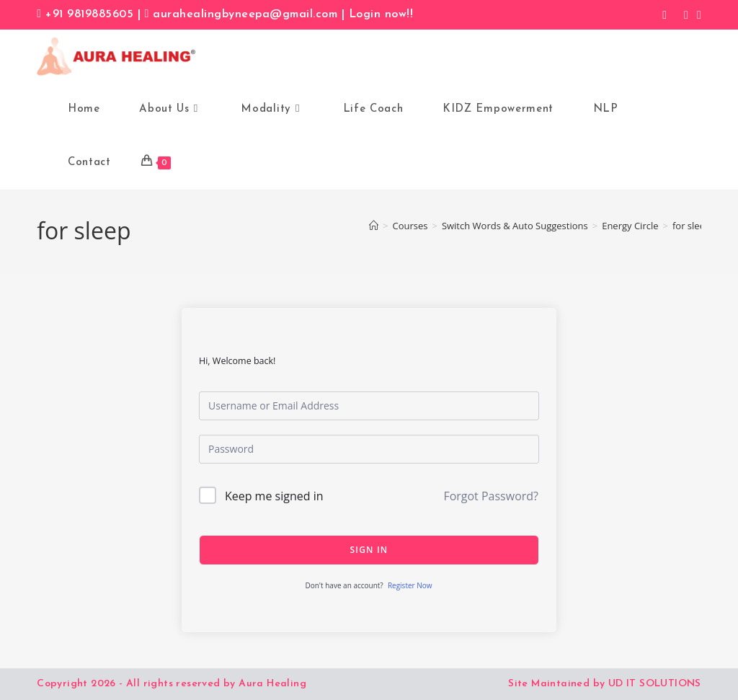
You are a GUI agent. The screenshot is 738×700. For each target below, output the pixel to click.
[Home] (374, 226)
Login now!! (381, 14)
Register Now (410, 585)
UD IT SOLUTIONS (655, 684)
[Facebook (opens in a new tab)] (664, 14)
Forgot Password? (491, 496)
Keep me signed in (274, 496)
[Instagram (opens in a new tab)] (686, 14)
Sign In (369, 550)
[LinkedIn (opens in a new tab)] (697, 14)
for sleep (692, 226)
